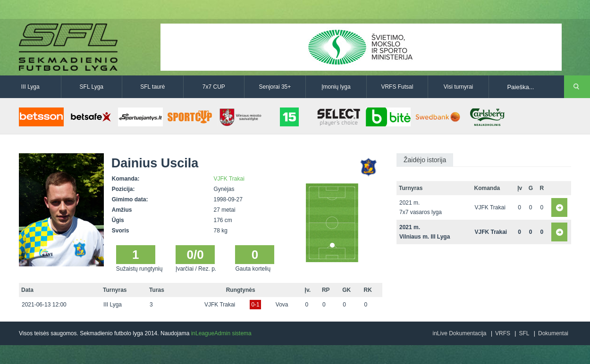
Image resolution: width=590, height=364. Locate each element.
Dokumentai (553, 333)
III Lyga (30, 87)
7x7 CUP (214, 87)
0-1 (255, 305)
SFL (524, 333)
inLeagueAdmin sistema (221, 333)
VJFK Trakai (229, 179)
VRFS (503, 333)
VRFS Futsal (397, 87)
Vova (282, 305)
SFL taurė (152, 87)
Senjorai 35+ (275, 87)
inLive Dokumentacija (459, 333)
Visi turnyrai (458, 87)
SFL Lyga (92, 87)
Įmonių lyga (336, 87)
